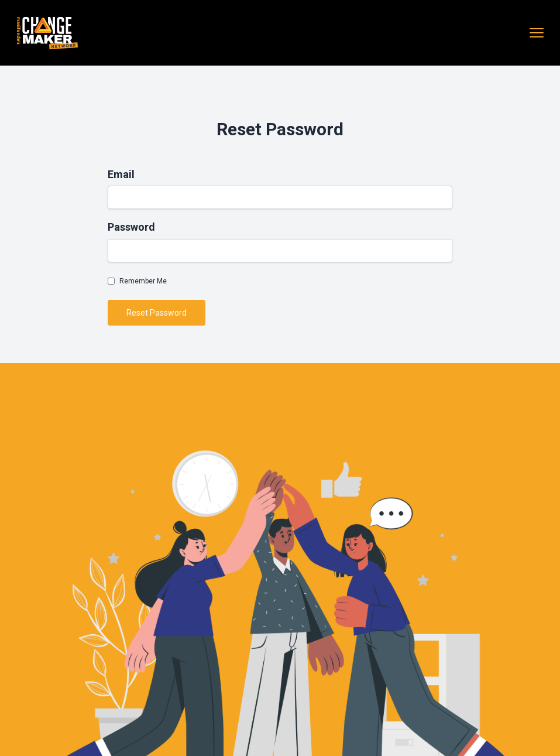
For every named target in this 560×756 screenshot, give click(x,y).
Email (121, 174)
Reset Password (157, 313)
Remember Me (143, 281)
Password (131, 227)
